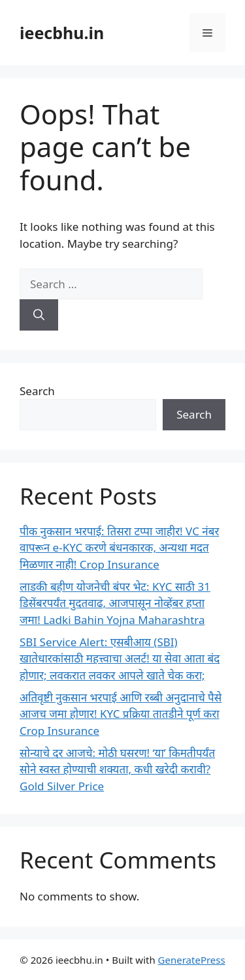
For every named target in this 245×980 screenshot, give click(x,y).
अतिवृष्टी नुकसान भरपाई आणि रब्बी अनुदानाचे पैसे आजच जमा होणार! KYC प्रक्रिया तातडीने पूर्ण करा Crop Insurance (121, 714)
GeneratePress (192, 960)
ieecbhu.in (62, 33)
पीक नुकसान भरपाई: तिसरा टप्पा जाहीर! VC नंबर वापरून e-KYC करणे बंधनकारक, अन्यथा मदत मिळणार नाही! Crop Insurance (119, 548)
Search (37, 391)
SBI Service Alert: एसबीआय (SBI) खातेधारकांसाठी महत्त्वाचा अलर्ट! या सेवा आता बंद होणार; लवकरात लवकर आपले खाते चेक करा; (120, 659)
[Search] (39, 315)
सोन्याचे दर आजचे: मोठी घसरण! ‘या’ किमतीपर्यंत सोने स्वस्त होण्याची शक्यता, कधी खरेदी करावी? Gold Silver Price (117, 769)
